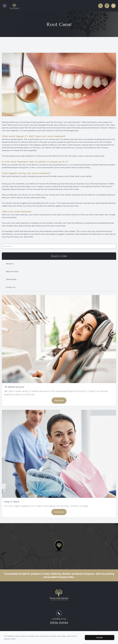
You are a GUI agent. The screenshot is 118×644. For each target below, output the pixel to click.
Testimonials (11, 279)
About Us (10, 264)
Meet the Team (12, 272)
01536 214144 (59, 623)
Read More (59, 400)
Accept (100, 637)
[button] (5, 6)
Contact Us (11, 287)
